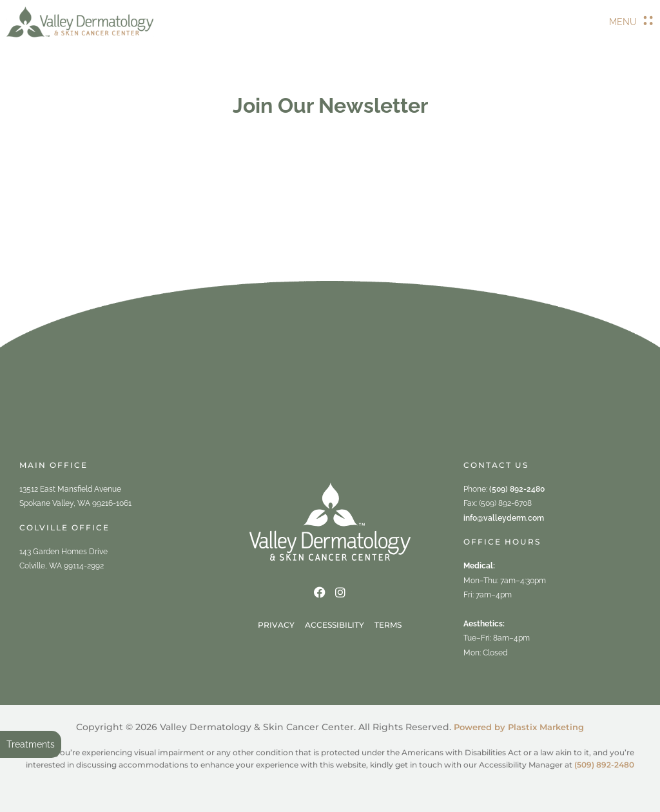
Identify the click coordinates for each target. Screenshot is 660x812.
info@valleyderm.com (504, 518)
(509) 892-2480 (517, 489)
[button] (631, 22)
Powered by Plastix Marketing (519, 727)
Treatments (31, 744)
